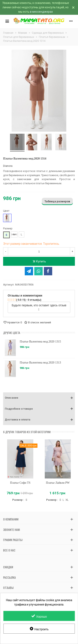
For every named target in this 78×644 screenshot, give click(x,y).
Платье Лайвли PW (58, 483)
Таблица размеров (57, 201)
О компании (11, 519)
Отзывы (8, 588)
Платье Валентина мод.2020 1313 (40, 363)
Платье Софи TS (20, 483)
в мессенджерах (41, 12)
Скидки (8, 567)
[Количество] (39, 251)
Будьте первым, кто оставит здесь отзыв (39, 307)
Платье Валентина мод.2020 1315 (40, 342)
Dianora (8, 166)
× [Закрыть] (73, 7)
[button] (39, 398)
